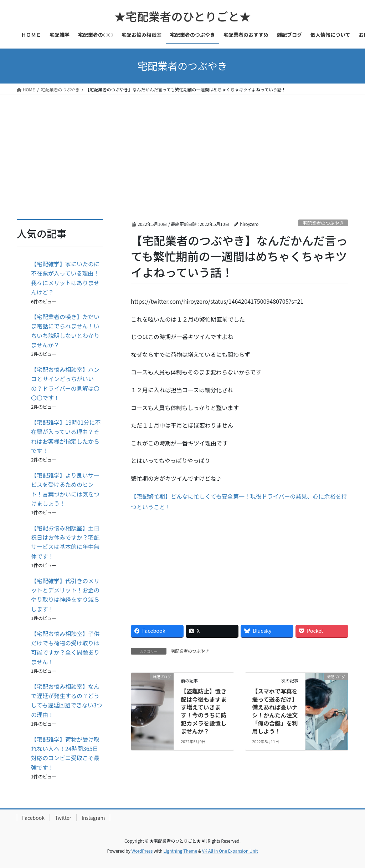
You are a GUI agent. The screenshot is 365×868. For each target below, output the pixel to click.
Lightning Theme (180, 851)
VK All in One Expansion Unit (230, 851)
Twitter (63, 818)
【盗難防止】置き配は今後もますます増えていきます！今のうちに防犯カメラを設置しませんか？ (204, 711)
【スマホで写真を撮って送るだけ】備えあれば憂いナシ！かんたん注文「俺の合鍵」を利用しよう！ (275, 711)
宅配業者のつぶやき (323, 223)
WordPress (142, 851)
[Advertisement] (182, 148)
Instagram (93, 818)
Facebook (33, 818)
